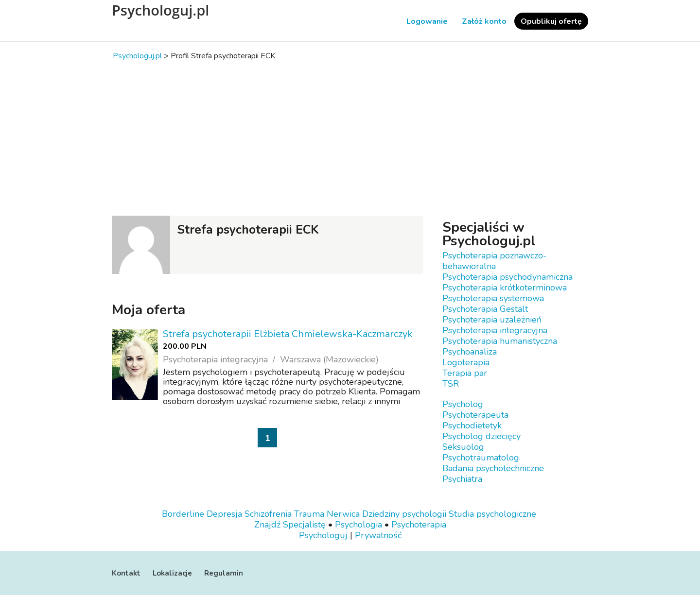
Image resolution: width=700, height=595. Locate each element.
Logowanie (427, 21)
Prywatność (378, 535)
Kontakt (126, 573)
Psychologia (359, 525)
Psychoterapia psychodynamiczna (507, 277)
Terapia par (465, 373)
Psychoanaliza (470, 352)
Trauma (309, 514)
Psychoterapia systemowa (493, 298)
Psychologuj (323, 535)
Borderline (183, 514)
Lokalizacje (172, 573)
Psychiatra (462, 479)
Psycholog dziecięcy (481, 436)
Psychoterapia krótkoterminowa (505, 288)
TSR (451, 384)
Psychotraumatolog (481, 458)
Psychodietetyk (472, 425)
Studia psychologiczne (492, 514)
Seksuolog (463, 447)
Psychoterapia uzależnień (492, 320)
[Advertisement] (350, 138)
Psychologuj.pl (160, 10)
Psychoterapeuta (475, 415)
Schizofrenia (268, 514)
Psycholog (463, 404)
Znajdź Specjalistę (290, 525)
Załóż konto (484, 21)
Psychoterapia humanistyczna (500, 341)
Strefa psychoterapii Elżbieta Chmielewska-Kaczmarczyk (288, 334)
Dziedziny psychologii (404, 514)
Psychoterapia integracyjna (495, 330)
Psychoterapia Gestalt (485, 309)
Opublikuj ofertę (551, 21)
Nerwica (343, 514)
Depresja (224, 514)
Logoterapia (466, 362)
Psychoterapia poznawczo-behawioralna (495, 261)
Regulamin (224, 573)
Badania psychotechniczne (493, 468)
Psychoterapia (419, 525)
